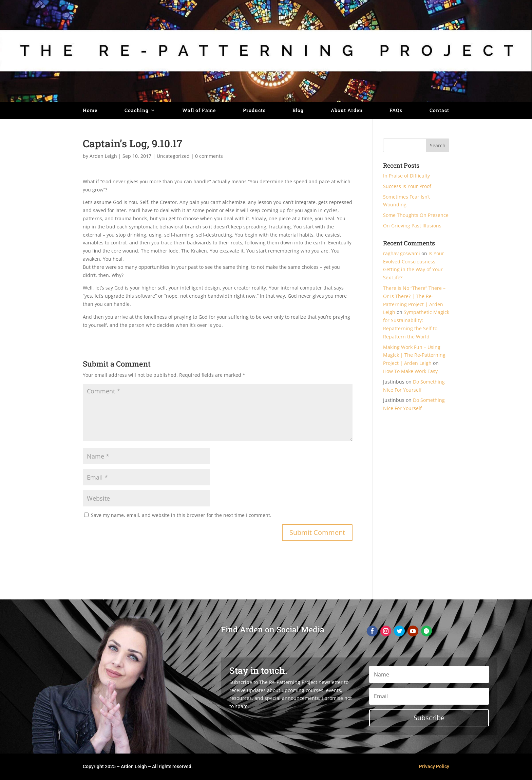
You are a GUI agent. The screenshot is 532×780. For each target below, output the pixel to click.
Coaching (137, 111)
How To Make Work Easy (410, 371)
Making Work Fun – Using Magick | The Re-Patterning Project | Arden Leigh (414, 355)
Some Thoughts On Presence (416, 215)
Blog (298, 111)
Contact (439, 111)
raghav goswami (402, 253)
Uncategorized (173, 156)
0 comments (209, 156)
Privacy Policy (434, 766)
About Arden (347, 111)
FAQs (396, 111)
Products (254, 111)
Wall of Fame (199, 111)
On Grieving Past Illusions (412, 226)
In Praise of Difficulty (406, 176)
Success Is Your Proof (407, 186)
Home (90, 111)
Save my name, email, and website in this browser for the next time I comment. (181, 515)
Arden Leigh (103, 156)
